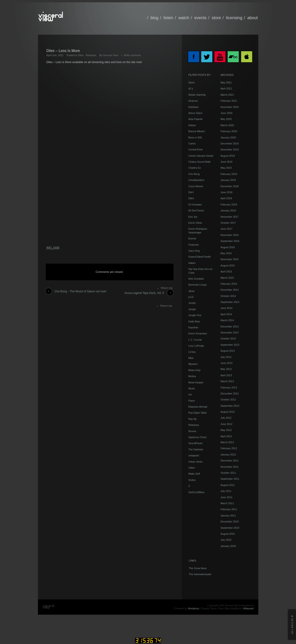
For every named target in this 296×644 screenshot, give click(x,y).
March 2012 (227, 442)
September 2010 (230, 528)
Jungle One (195, 315)
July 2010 (226, 540)
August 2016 (228, 247)
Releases (91, 55)
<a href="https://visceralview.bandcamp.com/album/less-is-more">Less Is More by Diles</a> (87, 154)
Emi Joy (193, 217)
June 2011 (227, 497)
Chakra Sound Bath (200, 162)
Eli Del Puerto (196, 211)
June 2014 (227, 308)
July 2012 (226, 418)
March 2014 (227, 320)
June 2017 (227, 229)
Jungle (192, 309)
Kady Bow (194, 321)
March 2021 (227, 95)
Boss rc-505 (195, 137)
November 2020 (230, 107)
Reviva (192, 431)
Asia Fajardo (196, 119)
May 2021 (226, 82)
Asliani (192, 125)
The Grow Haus (198, 568)
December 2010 (230, 522)
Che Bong (194, 174)
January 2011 (228, 516)
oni (190, 394)
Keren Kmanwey (198, 333)
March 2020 (227, 125)
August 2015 (228, 266)
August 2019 (228, 156)
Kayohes (193, 327)
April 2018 (226, 198)
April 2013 (226, 375)
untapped (194, 455)
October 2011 (228, 473)
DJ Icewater (195, 204)
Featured (194, 245)
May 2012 (226, 430)
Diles (81, 55)
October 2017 (228, 223)
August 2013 (228, 351)
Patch (192, 401)
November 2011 (230, 467)
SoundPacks (196, 443)
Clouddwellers (196, 180)
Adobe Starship (197, 95)
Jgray (192, 291)
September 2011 (230, 479)
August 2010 (228, 534)
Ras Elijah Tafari (198, 413)
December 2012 (230, 394)
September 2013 (230, 345)
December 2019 (230, 143)
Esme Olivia (195, 223)
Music (192, 388)
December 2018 (230, 186)
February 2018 (229, 204)
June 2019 (227, 162)
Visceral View (111, 55)
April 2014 (226, 314)
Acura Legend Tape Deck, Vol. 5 (144, 293)
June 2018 (227, 192)
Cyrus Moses (196, 186)
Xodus (192, 480)
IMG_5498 (53, 248)
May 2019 (226, 168)
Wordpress (194, 609)
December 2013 (230, 327)
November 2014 (230, 290)
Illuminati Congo (198, 285)
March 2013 (227, 381)
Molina (192, 376)
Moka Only (195, 370)
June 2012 (227, 424)
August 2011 (228, 485)
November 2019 (230, 150)
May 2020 (226, 119)
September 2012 (230, 406)
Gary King (194, 251)
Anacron (193, 101)
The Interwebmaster (200, 574)
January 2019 (228, 180)
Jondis (192, 303)
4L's (191, 89)
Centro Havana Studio (201, 156)
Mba (191, 358)
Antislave (194, 107)
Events (192, 238)
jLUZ (191, 297)
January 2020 (228, 137)
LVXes (192, 352)
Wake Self (194, 474)
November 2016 (230, 235)
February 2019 (229, 174)
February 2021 (229, 101)
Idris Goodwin (196, 279)
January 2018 (228, 211)
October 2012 (228, 400)
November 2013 (230, 333)
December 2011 (230, 461)
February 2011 (229, 509)
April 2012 (226, 436)
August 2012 (228, 412)
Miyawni (193, 364)
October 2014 (228, 296)
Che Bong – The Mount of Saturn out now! (81, 291)
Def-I (191, 192)
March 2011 (227, 503)
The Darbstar (196, 449)
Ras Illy (193, 419)
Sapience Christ (197, 437)
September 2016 (230, 241)
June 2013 (227, 363)
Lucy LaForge (196, 346)
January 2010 (228, 546)
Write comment (132, 55)
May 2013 (226, 369)
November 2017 (230, 217)
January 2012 (228, 455)
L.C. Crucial (195, 340)
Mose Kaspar (196, 382)
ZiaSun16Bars (197, 492)
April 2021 (226, 89)
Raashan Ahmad (198, 407)
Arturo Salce (196, 113)
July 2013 (226, 357)
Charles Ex (195, 168)
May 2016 (226, 253)
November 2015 (230, 259)
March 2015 (227, 278)
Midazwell (249, 609)
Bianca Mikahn (197, 131)
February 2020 (229, 131)
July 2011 (226, 491)
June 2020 (227, 113)
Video (192, 468)
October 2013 (228, 339)
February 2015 (229, 284)
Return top (167, 288)
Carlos (192, 143)
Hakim (192, 263)
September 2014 (230, 302)
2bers (192, 82)
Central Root (196, 150)
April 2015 (226, 272)
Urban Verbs (196, 462)
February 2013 (229, 388)
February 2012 (229, 448)
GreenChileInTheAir (200, 257)
